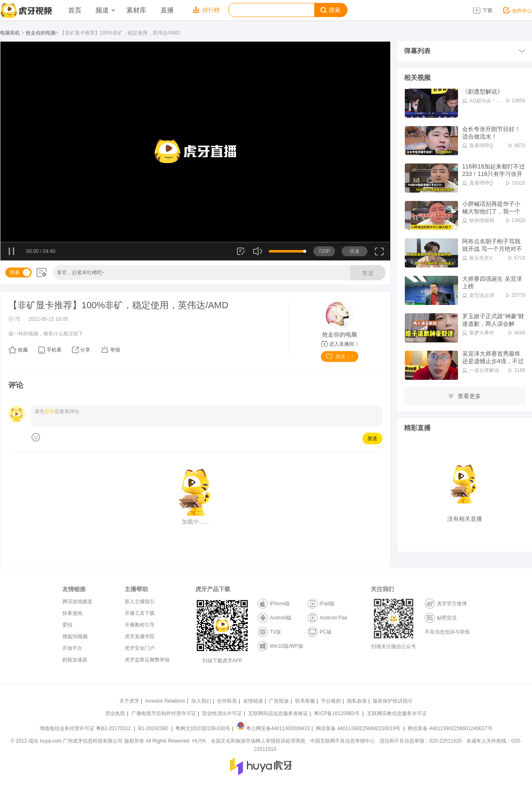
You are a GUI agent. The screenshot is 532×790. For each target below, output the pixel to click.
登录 (49, 411)
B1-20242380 (154, 728)
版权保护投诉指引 (393, 701)
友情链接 (253, 701)
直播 (167, 10)
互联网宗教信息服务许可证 (397, 713)
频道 (105, 10)
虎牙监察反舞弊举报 (147, 660)
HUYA (199, 741)
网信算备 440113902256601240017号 (450, 728)
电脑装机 (10, 33)
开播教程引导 (140, 625)
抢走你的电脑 (41, 33)
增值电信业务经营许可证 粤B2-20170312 (86, 728)
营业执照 (115, 713)
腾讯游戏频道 (77, 602)
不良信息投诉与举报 (447, 632)
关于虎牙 (129, 701)
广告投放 (279, 701)
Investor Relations (165, 701)
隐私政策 (357, 701)
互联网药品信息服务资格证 (278, 713)
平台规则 (331, 701)
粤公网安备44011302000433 (273, 728)
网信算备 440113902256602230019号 (358, 728)
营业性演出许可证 (222, 713)
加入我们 (201, 701)
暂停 (12, 252)
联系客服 (305, 701)
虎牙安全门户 (140, 648)
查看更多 (465, 396)
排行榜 (206, 10)
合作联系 (227, 701)
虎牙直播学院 (140, 636)
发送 (368, 273)
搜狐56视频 (75, 636)
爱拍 (67, 625)
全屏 (379, 254)
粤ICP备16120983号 (336, 713)
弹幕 (15, 272)
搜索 (330, 10)
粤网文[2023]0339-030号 (203, 728)
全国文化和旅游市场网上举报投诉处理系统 (258, 741)
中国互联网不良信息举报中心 (342, 741)
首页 (75, 10)
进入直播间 (340, 344)
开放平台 (72, 648)
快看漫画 (72, 613)
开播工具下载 (140, 613)
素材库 (136, 10)
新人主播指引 (140, 602)
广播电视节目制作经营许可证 (164, 713)
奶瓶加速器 (75, 660)
